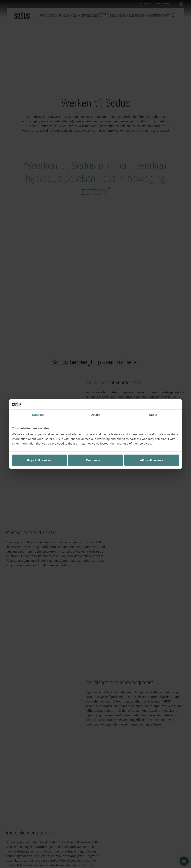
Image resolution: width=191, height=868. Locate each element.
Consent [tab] (38, 415)
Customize (96, 460)
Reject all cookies (39, 460)
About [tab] (153, 415)
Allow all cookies (152, 460)
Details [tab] (96, 415)
